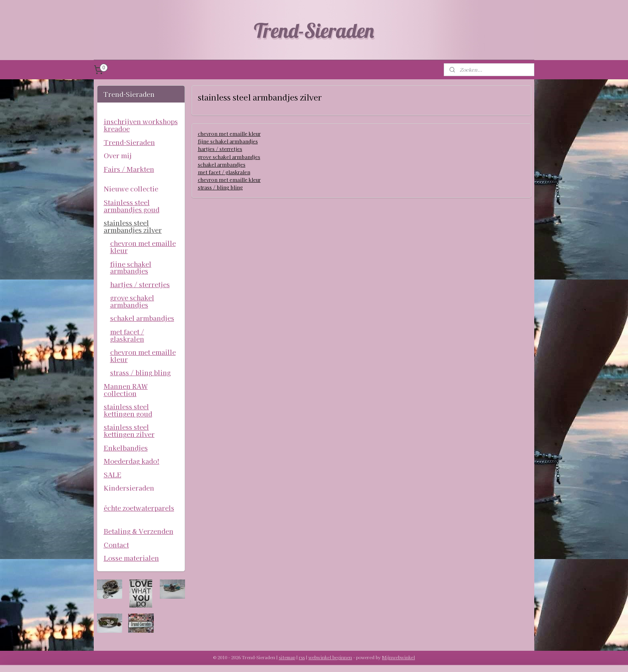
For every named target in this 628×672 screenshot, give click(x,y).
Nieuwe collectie (131, 189)
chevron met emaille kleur (229, 134)
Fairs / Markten (129, 169)
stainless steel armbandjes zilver (133, 226)
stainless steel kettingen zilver (129, 431)
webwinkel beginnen (330, 657)
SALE (113, 475)
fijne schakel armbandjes (227, 141)
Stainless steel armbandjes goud (132, 206)
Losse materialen (131, 558)
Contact (116, 545)
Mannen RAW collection (126, 390)
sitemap (287, 657)
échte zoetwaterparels (139, 508)
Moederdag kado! (132, 461)
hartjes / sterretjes (220, 149)
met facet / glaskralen (224, 172)
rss (302, 657)
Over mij (118, 155)
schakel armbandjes (221, 164)
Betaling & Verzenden (139, 531)
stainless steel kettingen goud (128, 410)
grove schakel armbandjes (229, 157)
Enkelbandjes (126, 448)
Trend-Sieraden (129, 142)
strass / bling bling (220, 187)
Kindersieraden (129, 488)
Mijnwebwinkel (399, 657)
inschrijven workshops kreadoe (141, 125)
